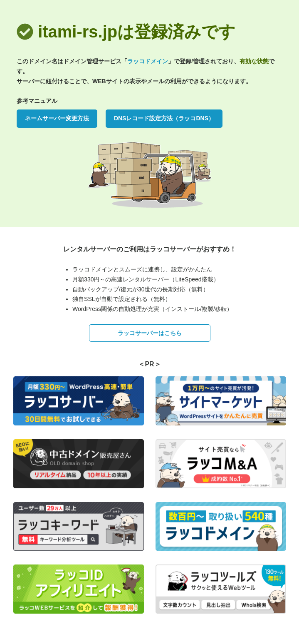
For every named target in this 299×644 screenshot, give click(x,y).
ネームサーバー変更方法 (57, 118)
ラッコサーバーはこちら (150, 333)
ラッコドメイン (148, 61)
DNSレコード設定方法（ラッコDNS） (164, 118)
